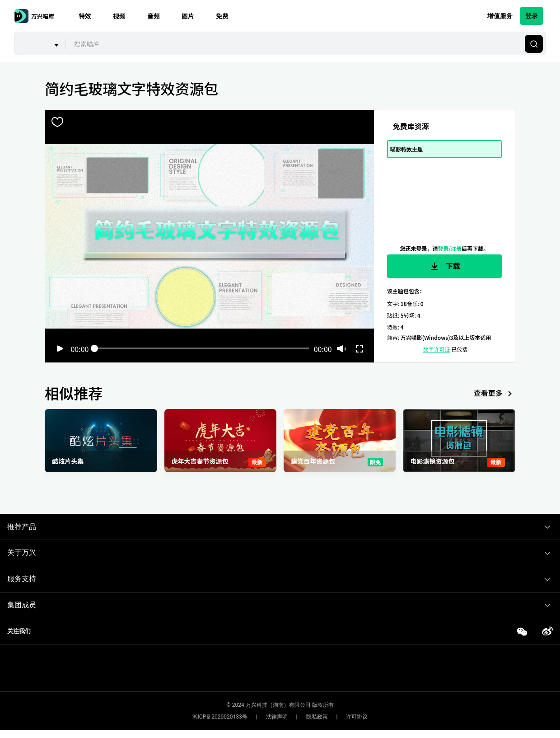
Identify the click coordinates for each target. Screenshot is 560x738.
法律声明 (277, 717)
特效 (85, 16)
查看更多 (495, 394)
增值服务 (500, 16)
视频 (119, 16)
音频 (154, 16)
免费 (222, 16)
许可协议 (357, 717)
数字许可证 (437, 349)
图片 (188, 16)
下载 (444, 266)
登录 (532, 16)
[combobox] (294, 44)
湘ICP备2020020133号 (220, 717)
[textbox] (294, 44)
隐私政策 (317, 717)
